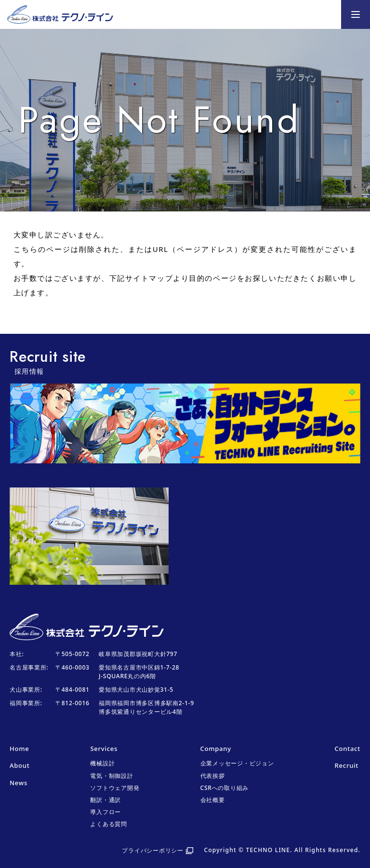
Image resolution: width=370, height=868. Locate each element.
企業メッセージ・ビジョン (237, 763)
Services (104, 749)
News (19, 783)
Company (216, 749)
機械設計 (102, 763)
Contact (348, 749)
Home (19, 749)
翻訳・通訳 (106, 800)
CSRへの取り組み (225, 788)
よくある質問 (109, 824)
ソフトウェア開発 (115, 788)
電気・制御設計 (112, 776)
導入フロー (106, 812)
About (20, 765)
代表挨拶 (213, 776)
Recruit (347, 765)
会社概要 (213, 800)
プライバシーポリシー (153, 850)
